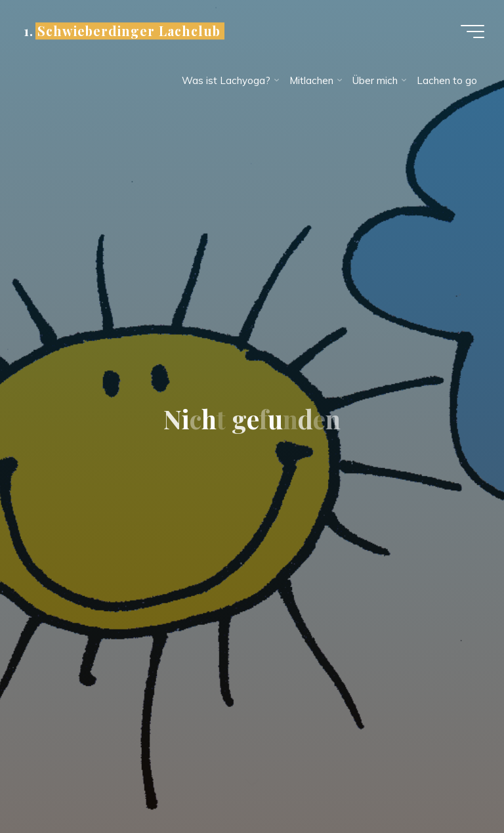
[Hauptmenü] (472, 32)
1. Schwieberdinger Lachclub (122, 31)
